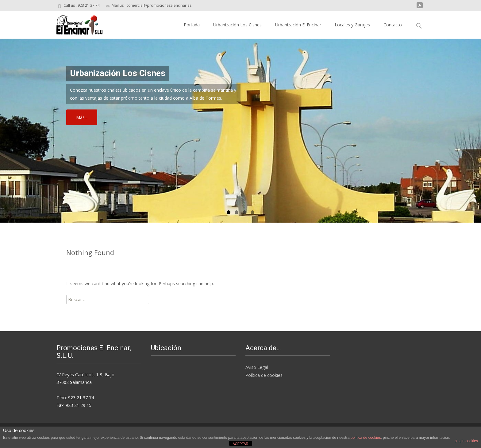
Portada (192, 25)
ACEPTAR (240, 444)
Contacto (393, 25)
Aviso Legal (257, 367)
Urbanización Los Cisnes (237, 25)
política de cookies (366, 438)
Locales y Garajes (352, 25)
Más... (82, 117)
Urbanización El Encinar (298, 25)
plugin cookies (466, 441)
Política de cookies (264, 375)
